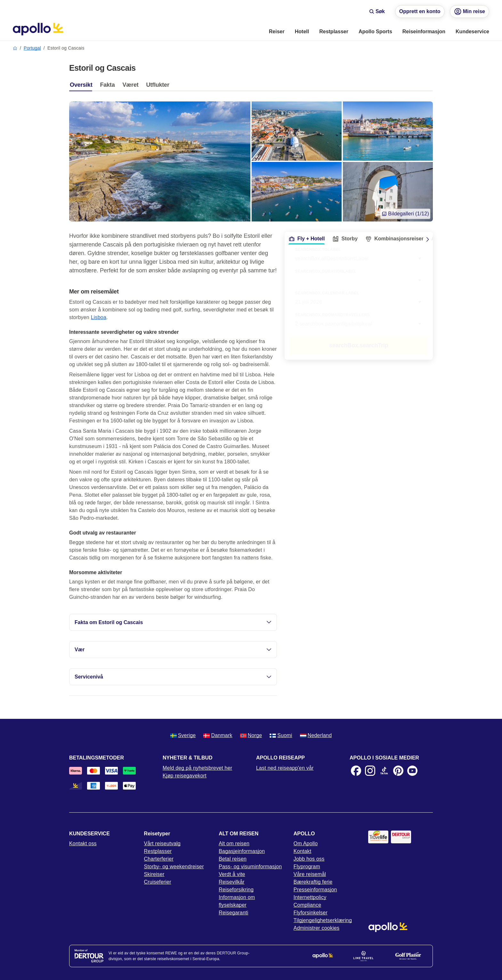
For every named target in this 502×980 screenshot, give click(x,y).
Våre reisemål (310, 874)
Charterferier (159, 859)
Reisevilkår (231, 882)
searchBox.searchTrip (359, 345)
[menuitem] (277, 32)
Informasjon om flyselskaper (237, 901)
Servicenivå (173, 677)
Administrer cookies (316, 928)
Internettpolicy (310, 897)
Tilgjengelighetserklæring (323, 920)
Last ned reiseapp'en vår (285, 768)
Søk (377, 11)
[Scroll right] (428, 239)
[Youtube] (412, 771)
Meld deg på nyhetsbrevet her (197, 768)
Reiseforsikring (236, 890)
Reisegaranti (233, 913)
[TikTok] (384, 771)
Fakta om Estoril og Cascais (173, 622)
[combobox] (359, 280)
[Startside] (38, 29)
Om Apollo (306, 843)
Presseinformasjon (315, 890)
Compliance (307, 905)
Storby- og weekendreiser (174, 867)
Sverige (183, 735)
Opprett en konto (420, 11)
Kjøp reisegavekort (185, 776)
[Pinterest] (398, 771)
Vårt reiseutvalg (162, 843)
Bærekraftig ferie (313, 882)
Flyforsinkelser (311, 913)
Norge (251, 735)
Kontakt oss (83, 843)
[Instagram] (370, 771)
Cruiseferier (158, 882)
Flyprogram (307, 867)
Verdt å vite (232, 874)
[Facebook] (356, 771)
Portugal (32, 48)
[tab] (83, 86)
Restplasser (158, 851)
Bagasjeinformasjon (242, 851)
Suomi (281, 735)
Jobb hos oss (309, 859)
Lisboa (99, 317)
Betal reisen (233, 859)
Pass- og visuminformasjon (250, 867)
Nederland (316, 735)
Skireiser (154, 874)
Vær (173, 650)
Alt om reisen (234, 843)
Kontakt (303, 851)
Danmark (218, 735)
